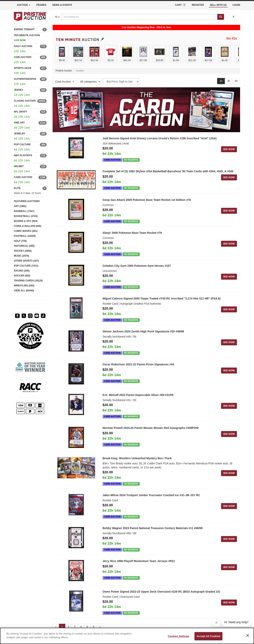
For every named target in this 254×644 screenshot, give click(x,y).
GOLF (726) (20, 241)
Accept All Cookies (209, 636)
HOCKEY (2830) (23, 251)
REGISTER (198, 5)
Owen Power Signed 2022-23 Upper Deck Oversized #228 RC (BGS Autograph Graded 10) (161, 597)
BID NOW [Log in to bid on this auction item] (229, 149)
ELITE (17, 188)
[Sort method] (121, 82)
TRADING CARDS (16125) (28, 281)
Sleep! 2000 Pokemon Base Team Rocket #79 (132, 232)
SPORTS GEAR (23, 68)
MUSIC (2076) (22, 256)
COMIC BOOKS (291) (26, 231)
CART (180, 5)
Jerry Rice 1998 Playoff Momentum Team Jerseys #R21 (139, 565)
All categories (90, 82)
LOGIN (236, 5)
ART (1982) (20, 206)
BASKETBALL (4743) (26, 216)
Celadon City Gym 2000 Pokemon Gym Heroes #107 (137, 265)
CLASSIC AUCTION (25, 101)
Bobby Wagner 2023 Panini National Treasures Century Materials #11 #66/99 (153, 532)
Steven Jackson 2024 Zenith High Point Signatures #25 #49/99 (143, 331)
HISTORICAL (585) (24, 246)
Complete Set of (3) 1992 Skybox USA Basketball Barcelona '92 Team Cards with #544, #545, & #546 (168, 171)
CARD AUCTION (23, 177)
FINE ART (19, 123)
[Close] (248, 635)
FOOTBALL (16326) (25, 236)
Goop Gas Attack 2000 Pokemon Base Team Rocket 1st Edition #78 (147, 199)
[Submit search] (221, 17)
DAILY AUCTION (23, 46)
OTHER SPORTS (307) (26, 261)
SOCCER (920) (22, 276)
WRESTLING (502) (24, 286)
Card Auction (65, 82)
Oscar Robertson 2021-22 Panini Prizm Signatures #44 (138, 364)
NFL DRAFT (21, 112)
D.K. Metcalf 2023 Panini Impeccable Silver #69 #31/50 (138, 397)
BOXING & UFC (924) (26, 221)
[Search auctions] (140, 17)
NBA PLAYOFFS (23, 155)
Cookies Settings (179, 636)
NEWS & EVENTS (62, 5)
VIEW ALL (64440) (24, 291)
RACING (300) (22, 271)
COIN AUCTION (23, 57)
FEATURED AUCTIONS (27, 201)
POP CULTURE (22, 144)
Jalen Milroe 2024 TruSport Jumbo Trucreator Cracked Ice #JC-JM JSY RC (151, 499)
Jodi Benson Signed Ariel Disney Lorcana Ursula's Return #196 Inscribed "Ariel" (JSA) (160, 138)
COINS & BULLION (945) (28, 226)
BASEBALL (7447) (24, 211)
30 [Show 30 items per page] (229, 81)
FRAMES (41, 5)
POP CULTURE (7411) (26, 266)
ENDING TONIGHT (24, 29)
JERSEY (19, 90)
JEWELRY (20, 134)
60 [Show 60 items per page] (236, 81)
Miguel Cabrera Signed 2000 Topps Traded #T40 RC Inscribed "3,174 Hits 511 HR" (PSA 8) (162, 298)
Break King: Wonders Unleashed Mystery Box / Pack (137, 462)
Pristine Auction (64, 71)
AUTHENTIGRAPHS (25, 79)
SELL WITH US (218, 5)
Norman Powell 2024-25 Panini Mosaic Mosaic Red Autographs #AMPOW (151, 429)
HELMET (19, 166)
